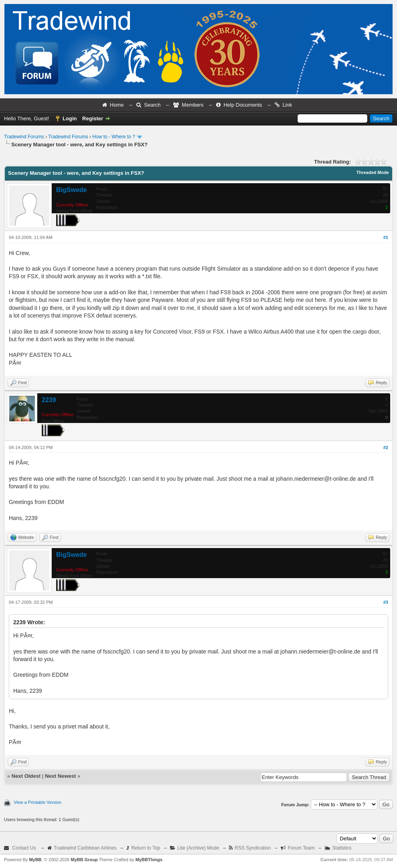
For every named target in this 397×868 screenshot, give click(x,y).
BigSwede (71, 190)
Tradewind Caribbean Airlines (85, 848)
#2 (386, 447)
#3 (386, 602)
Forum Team (301, 848)
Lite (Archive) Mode (198, 848)
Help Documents (243, 105)
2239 (49, 400)
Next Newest (60, 776)
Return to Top (146, 848)
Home (117, 105)
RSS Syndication (253, 848)
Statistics (342, 848)
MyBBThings (149, 860)
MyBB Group (84, 860)
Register (93, 118)
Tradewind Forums (24, 137)
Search (152, 105)
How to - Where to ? (114, 137)
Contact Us (24, 848)
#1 (386, 237)
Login (70, 118)
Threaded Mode (373, 172)
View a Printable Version (37, 802)
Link (287, 105)
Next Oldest (26, 776)
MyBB (35, 860)
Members (192, 105)
